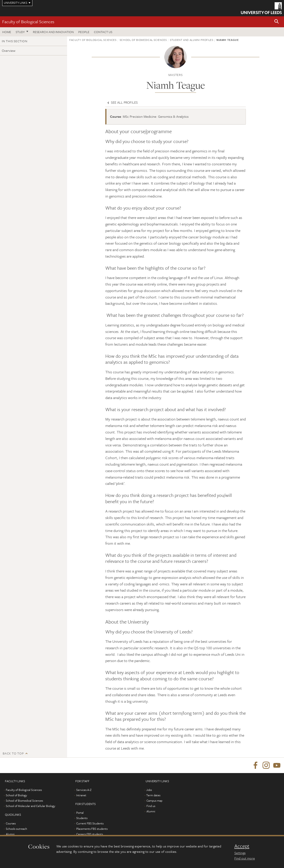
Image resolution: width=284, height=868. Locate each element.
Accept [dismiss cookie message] (242, 846)
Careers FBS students (90, 834)
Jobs (149, 790)
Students (82, 818)
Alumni (10, 834)
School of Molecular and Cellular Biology (31, 806)
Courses (11, 824)
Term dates (153, 795)
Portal (80, 813)
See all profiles (122, 102)
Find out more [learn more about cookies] (245, 858)
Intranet (81, 795)
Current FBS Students (90, 824)
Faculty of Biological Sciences (28, 22)
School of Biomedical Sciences (143, 40)
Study (20, 32)
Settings (240, 853)
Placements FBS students (92, 829)
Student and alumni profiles (192, 40)
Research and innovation (53, 32)
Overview (9, 50)
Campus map (154, 801)
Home (7, 32)
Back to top (13, 753)
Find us (151, 806)
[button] (277, 22)
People (84, 32)
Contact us (103, 32)
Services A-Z (84, 790)
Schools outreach (16, 829)
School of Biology (16, 795)
